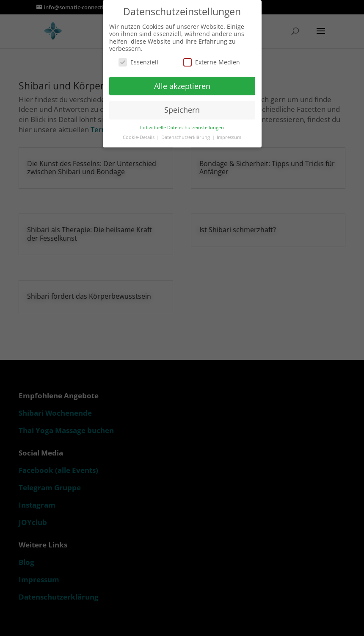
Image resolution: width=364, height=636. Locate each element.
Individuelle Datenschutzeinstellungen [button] (182, 128)
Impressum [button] (229, 137)
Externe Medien (212, 62)
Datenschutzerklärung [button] (186, 137)
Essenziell (138, 62)
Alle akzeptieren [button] (182, 86)
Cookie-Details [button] (139, 137)
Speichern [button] (182, 110)
